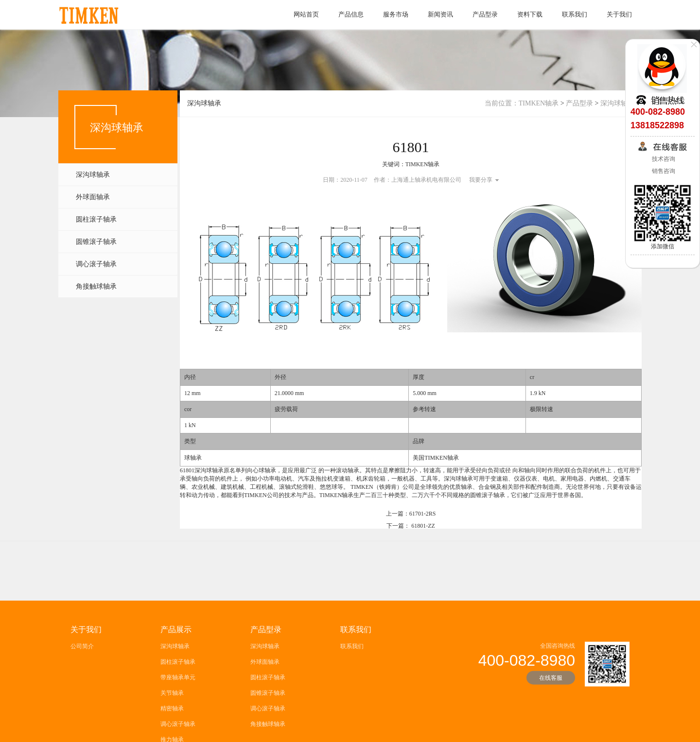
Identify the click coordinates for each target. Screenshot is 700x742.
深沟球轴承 (93, 175)
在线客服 (551, 716)
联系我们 (575, 14)
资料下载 (530, 14)
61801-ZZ (423, 529)
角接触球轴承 (96, 286)
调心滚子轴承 (96, 264)
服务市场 (396, 14)
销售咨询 (663, 171)
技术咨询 (663, 159)
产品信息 (351, 14)
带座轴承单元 (178, 716)
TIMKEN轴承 (539, 103)
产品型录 (485, 14)
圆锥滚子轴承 (96, 242)
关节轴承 (172, 731)
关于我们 (619, 14)
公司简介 (82, 685)
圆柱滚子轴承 (96, 219)
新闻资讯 (440, 14)
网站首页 (306, 14)
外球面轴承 (93, 197)
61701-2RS (423, 517)
